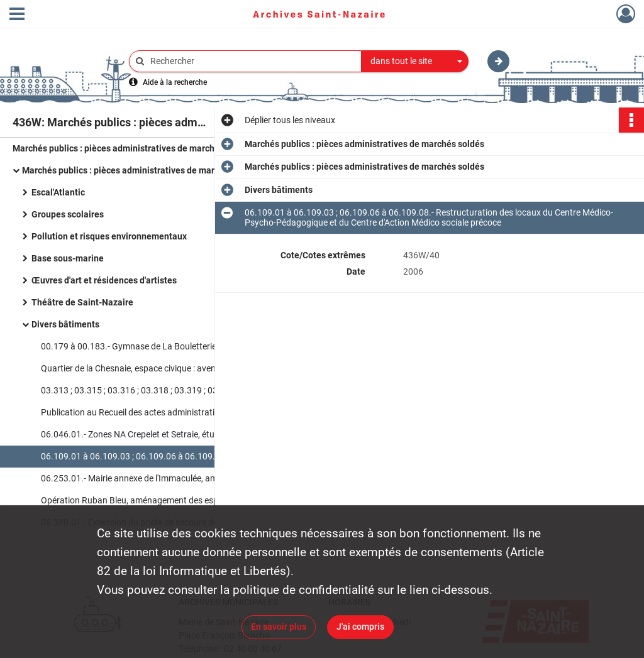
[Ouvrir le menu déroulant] (17, 15)
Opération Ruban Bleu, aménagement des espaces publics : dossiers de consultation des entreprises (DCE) (167, 500)
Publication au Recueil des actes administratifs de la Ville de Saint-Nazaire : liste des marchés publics (167, 412)
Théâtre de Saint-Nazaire (82, 302)
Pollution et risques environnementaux (109, 236)
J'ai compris (360, 627)
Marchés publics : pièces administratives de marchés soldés (132, 148)
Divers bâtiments (65, 324)
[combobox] (415, 62)
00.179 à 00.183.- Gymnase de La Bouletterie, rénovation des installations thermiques (167, 346)
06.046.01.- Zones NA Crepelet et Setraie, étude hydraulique (156, 434)
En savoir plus (279, 627)
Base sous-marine (68, 258)
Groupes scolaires (68, 214)
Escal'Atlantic (58, 192)
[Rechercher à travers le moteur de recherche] (252, 61)
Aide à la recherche (175, 82)
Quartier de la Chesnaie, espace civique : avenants (137, 368)
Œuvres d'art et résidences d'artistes (104, 280)
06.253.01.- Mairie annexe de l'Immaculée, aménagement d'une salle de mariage (167, 478)
